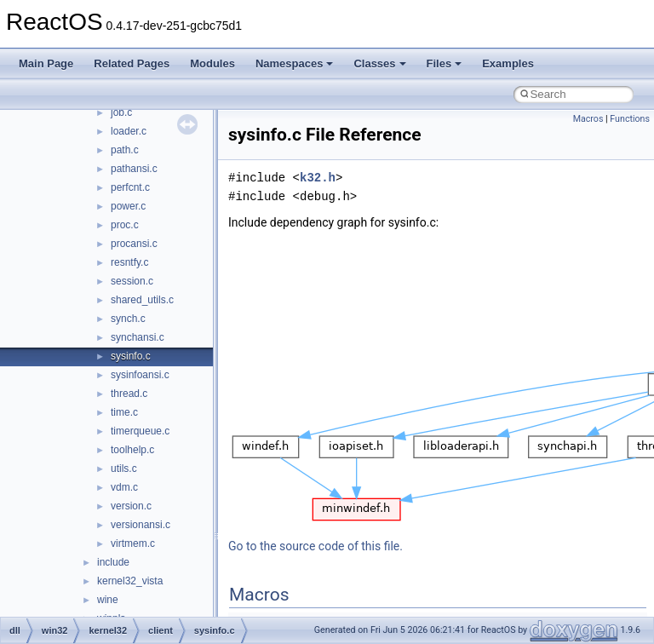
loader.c (129, 131)
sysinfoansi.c (140, 375)
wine (108, 600)
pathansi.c (134, 169)
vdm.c (124, 487)
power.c (128, 206)
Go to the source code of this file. (316, 546)
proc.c (125, 225)
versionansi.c (141, 525)
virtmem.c (133, 543)
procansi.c (134, 244)
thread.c (129, 394)
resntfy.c (129, 262)
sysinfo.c (131, 356)
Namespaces (295, 63)
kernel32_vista (130, 581)
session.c (132, 281)
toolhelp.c (132, 450)
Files (445, 63)
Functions (630, 119)
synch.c (128, 319)
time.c (124, 412)
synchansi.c (138, 337)
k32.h (318, 178)
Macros (588, 119)
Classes (379, 63)
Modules (212, 63)
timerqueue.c (140, 431)
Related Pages (132, 63)
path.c (125, 150)
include (113, 562)
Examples (508, 63)
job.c (121, 112)
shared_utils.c (142, 300)
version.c (131, 506)
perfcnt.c (130, 187)
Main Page (46, 63)
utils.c (124, 469)
